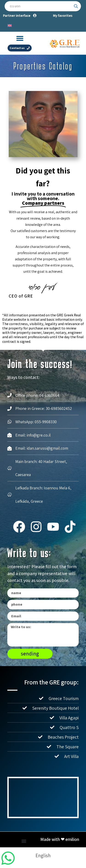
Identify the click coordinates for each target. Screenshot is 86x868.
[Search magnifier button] (76, 6)
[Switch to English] (10, 25)
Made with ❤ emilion (60, 839)
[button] (20, 38)
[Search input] (41, 6)
